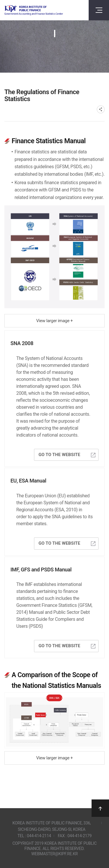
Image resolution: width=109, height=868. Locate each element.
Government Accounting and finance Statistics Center (34, 10)
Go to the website (67, 455)
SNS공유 (101, 109)
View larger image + (55, 321)
